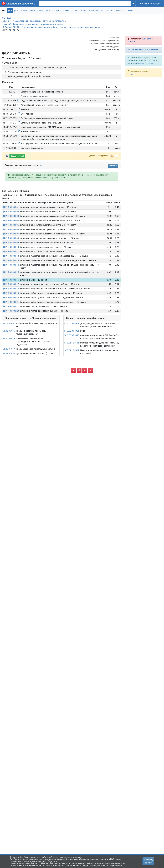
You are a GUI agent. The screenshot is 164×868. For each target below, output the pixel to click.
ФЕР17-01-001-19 (11, 293)
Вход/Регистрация (150, 4)
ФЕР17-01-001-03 (11, 216)
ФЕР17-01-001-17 (11, 284)
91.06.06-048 (9, 338)
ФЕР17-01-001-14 (11, 265)
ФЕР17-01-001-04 (11, 221)
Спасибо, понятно (148, 861)
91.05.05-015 (9, 331)
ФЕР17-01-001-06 (11, 229)
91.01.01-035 (9, 353)
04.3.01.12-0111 (72, 343)
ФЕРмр (25, 11)
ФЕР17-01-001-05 (11, 225)
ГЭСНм (55, 11)
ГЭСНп (74, 11)
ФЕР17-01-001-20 (11, 298)
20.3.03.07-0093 (72, 335)
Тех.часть (119, 11)
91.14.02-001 (9, 323)
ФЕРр (40, 11)
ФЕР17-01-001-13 (11, 260)
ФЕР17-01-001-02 (11, 212)
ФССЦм (100, 11)
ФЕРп (33, 11)
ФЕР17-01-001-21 (11, 302)
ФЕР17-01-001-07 (11, 234)
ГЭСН (47, 11)
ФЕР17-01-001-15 (11, 272)
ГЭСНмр (65, 11)
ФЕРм (17, 11)
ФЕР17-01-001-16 (11, 280)
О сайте (129, 11)
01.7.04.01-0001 (72, 323)
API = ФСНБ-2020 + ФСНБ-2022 (145, 50)
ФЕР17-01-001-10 (11, 247)
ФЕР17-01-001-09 (11, 243)
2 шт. (35, 165)
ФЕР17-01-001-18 (11, 289)
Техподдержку (132, 74)
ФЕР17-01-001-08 (11, 238)
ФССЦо (109, 11)
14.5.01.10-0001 (72, 350)
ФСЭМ (91, 11)
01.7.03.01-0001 (72, 331)
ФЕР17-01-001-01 (11, 207)
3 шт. (40, 165)
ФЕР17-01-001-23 (11, 311)
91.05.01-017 (9, 349)
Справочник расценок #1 (22, 4)
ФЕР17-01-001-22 (11, 306)
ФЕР (10, 11)
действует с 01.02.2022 (146, 63)
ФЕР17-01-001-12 (11, 256)
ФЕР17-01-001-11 (11, 252)
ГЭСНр (83, 11)
